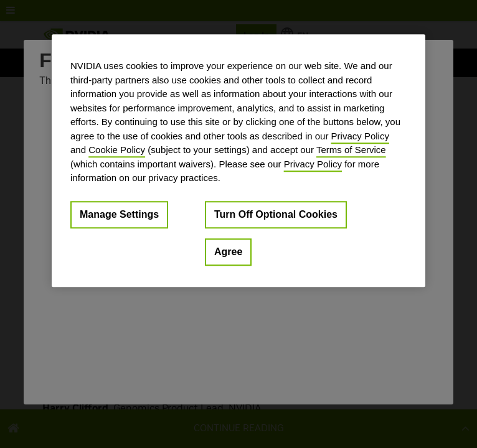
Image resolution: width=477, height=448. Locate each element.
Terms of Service (351, 150)
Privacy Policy (360, 136)
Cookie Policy (117, 150)
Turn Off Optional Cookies (276, 214)
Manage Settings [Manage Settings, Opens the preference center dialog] (119, 214)
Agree (228, 252)
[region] (238, 161)
